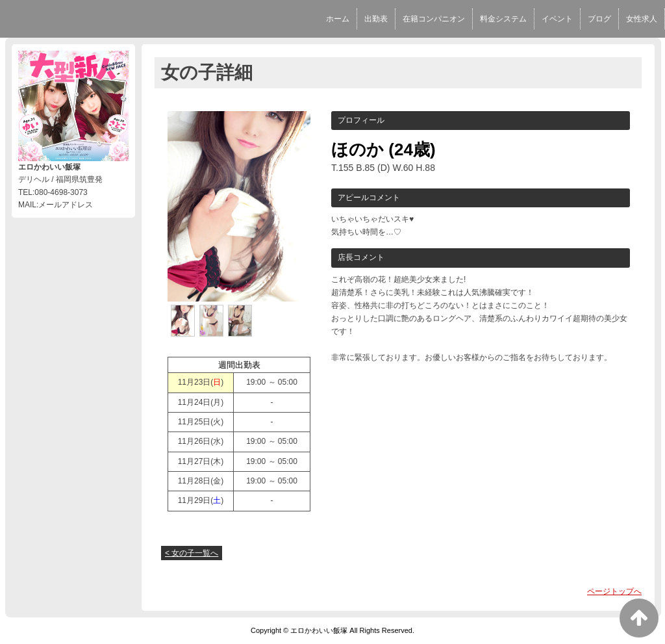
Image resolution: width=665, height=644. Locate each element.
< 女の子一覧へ (192, 553)
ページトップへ (614, 591)
